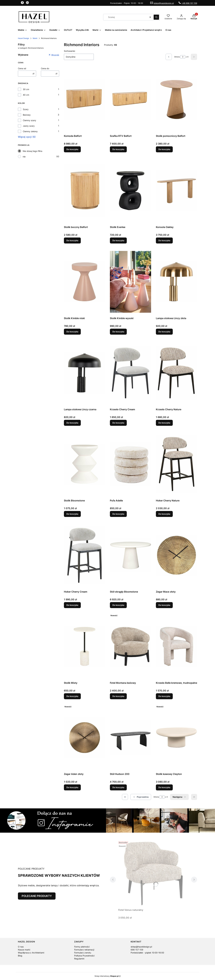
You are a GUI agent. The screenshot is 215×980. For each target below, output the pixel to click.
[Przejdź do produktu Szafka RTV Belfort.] (130, 100)
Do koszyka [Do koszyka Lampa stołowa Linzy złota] (164, 332)
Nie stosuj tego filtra (32, 151)
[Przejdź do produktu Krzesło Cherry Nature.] (176, 373)
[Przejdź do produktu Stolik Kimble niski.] (85, 282)
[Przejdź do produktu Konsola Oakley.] (176, 191)
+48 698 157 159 (189, 3)
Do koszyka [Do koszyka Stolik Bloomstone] (72, 514)
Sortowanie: (70, 51)
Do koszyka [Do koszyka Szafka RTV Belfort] (118, 149)
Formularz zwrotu (83, 953)
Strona (177, 57)
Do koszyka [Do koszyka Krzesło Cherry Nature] (164, 423)
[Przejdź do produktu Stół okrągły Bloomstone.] (130, 555)
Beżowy (27, 115)
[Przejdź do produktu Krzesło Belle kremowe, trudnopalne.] (176, 646)
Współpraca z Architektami (31, 953)
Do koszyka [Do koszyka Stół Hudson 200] (118, 787)
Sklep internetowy (107, 976)
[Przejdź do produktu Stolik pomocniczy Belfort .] (176, 100)
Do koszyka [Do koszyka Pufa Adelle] (118, 514)
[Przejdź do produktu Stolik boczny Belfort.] (85, 191)
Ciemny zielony (30, 131)
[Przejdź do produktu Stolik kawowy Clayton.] (176, 738)
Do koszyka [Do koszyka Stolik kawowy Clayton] (164, 787)
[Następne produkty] (179, 797)
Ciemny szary (29, 120)
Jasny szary (29, 126)
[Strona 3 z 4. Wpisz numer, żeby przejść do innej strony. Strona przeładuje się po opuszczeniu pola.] (183, 57)
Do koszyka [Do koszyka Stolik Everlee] (118, 240)
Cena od (22, 68)
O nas (21, 947)
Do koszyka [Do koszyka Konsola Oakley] (164, 240)
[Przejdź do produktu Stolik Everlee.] (130, 191)
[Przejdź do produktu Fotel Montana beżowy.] (130, 646)
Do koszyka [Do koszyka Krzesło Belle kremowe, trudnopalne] (164, 696)
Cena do (45, 68)
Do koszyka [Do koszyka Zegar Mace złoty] (164, 605)
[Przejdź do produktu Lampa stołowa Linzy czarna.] (85, 373)
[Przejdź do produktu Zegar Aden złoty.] (85, 738)
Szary (26, 109)
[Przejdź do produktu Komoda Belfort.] (85, 100)
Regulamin (79, 959)
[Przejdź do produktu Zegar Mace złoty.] (176, 555)
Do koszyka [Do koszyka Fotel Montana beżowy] (118, 696)
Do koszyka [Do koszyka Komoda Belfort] (72, 149)
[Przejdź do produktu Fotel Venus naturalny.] (153, 873)
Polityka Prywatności (84, 956)
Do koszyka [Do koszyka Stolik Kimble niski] (72, 332)
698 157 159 (137, 950)
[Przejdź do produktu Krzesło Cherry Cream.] (130, 373)
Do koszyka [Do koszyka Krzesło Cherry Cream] (118, 423)
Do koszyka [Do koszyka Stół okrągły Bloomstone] (118, 605)
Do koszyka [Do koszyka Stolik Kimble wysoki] (118, 332)
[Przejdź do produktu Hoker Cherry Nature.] (176, 464)
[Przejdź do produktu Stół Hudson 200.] (130, 738)
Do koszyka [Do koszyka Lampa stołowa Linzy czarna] (72, 423)
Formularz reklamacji (84, 950)
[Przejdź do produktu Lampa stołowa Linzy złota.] (176, 282)
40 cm (26, 95)
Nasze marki (24, 950)
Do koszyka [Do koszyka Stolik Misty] (72, 696)
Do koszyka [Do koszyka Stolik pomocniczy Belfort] (164, 149)
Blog (20, 956)
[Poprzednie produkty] (141, 797)
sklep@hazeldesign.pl (164, 3)
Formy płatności (82, 947)
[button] (156, 17)
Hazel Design (24, 38)
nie (24, 157)
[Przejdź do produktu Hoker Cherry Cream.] (85, 555)
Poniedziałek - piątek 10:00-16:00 (147, 953)
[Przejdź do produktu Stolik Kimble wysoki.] (130, 282)
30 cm (26, 89)
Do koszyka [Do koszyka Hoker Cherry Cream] (72, 605)
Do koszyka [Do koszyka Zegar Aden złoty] (72, 787)
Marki (35, 38)
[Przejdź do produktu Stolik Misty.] (85, 646)
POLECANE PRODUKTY (37, 896)
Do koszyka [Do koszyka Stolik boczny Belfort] (72, 240)
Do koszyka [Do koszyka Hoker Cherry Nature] (164, 514)
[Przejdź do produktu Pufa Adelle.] (130, 464)
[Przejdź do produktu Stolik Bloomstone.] (85, 464)
